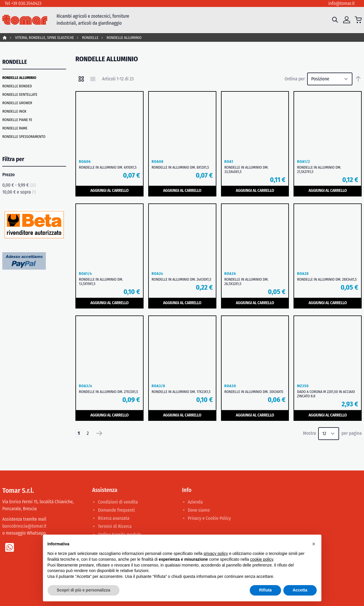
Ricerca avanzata (114, 518)
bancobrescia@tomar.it (24, 526)
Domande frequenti (116, 510)
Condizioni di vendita (118, 502)
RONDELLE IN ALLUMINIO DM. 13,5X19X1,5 (101, 282)
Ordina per (295, 79)
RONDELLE (90, 38)
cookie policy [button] (261, 559)
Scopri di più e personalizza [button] (84, 590)
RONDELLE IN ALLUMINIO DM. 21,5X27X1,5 (319, 169)
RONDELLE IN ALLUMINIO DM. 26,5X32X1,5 (247, 282)
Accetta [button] (300, 590)
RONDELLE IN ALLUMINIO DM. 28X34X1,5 (327, 279)
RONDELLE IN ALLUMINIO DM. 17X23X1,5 (181, 392)
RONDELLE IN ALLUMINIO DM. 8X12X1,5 (180, 167)
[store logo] (25, 20)
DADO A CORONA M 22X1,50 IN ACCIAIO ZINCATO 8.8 (326, 394)
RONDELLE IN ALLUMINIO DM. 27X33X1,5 (108, 392)
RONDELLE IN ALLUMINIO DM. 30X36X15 (254, 392)
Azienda (195, 502)
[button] (314, 544)
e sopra (19, 192)
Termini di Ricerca (115, 526)
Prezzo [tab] (9, 175)
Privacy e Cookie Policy (209, 518)
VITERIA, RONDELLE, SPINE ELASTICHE (45, 38)
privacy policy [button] (216, 553)
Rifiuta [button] (265, 590)
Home (5, 38)
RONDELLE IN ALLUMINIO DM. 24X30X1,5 (182, 279)
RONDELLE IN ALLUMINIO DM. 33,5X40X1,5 (247, 169)
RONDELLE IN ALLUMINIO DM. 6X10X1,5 (108, 167)
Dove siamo (199, 510)
